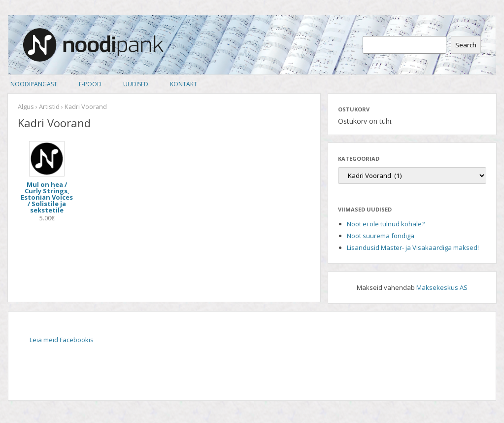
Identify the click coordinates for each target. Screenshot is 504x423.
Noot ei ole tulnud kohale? (386, 224)
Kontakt (184, 84)
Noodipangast (34, 84)
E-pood (90, 84)
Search (466, 45)
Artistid (49, 106)
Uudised (136, 84)
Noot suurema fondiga (381, 236)
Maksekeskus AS (442, 287)
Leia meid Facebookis (62, 340)
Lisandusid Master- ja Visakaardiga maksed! (413, 247)
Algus (26, 106)
